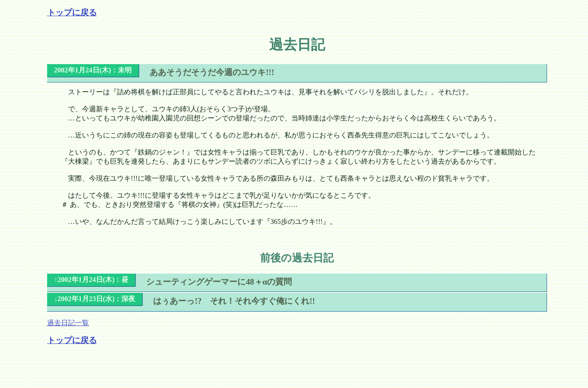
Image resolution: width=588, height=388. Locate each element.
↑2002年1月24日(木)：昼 (91, 280)
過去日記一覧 (68, 323)
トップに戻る (72, 12)
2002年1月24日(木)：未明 (93, 70)
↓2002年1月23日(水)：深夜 (95, 299)
